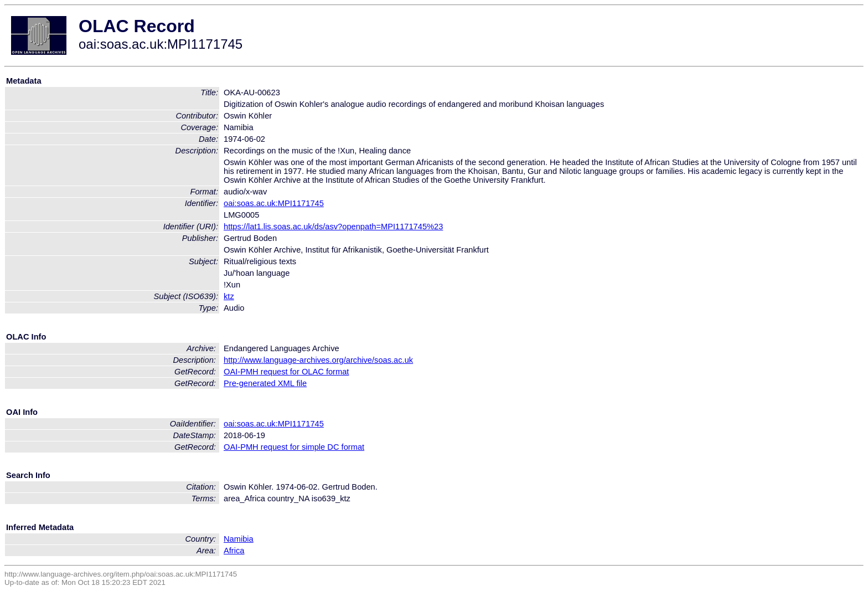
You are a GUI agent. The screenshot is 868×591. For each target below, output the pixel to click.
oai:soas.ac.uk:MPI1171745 (274, 203)
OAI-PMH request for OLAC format (286, 372)
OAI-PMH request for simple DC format (294, 447)
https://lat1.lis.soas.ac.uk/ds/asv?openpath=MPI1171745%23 (333, 227)
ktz (229, 296)
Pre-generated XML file (265, 383)
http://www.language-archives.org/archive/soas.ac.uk (318, 360)
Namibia (239, 539)
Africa (234, 551)
